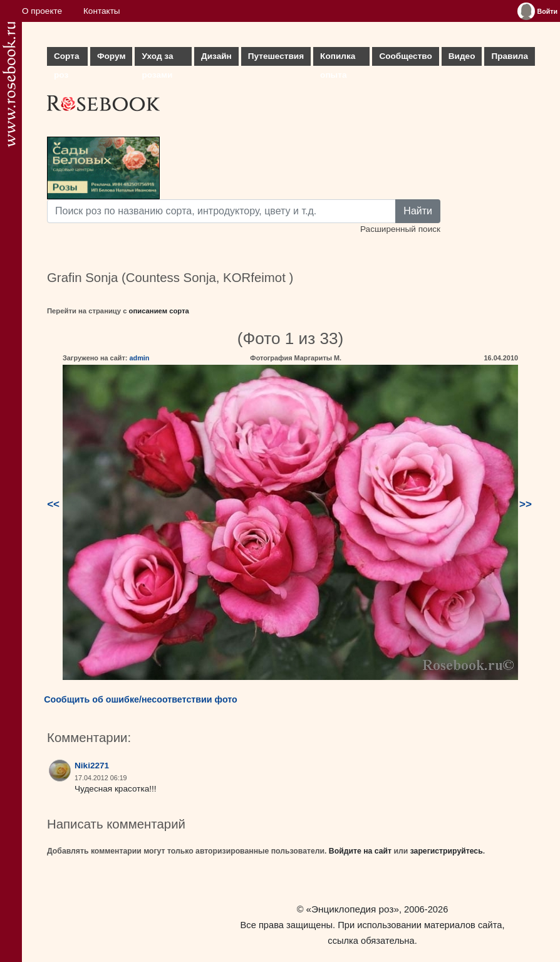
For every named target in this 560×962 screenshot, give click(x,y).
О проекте (42, 11)
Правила (510, 56)
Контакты (102, 11)
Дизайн (216, 56)
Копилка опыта (338, 59)
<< (53, 504)
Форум (111, 56)
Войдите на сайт (360, 851)
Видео (462, 56)
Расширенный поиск (400, 229)
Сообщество (405, 56)
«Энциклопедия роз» (353, 909)
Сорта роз (66, 59)
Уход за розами (157, 59)
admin (139, 358)
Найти (418, 211)
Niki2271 (92, 766)
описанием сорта (159, 311)
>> (526, 504)
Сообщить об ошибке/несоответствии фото (141, 699)
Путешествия (276, 56)
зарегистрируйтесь (447, 851)
